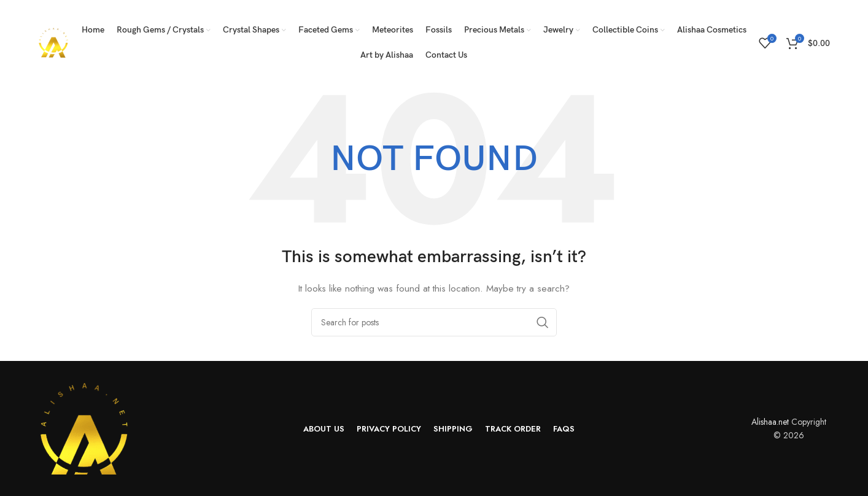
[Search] (434, 322)
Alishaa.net (770, 422)
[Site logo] (53, 42)
